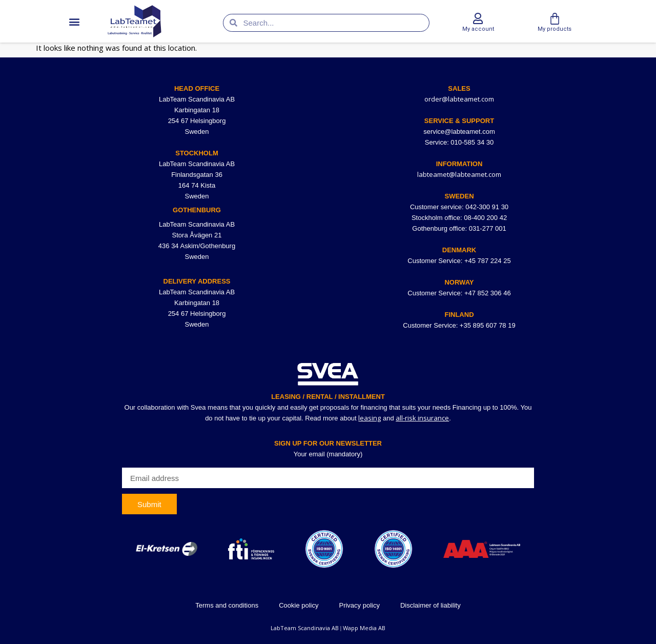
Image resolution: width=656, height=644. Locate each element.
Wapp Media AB (364, 628)
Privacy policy (359, 605)
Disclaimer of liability (430, 605)
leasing (370, 418)
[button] (74, 21)
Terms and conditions (227, 605)
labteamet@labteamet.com (459, 174)
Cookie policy (299, 605)
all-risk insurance (422, 418)
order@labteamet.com (459, 99)
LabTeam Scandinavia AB (305, 628)
